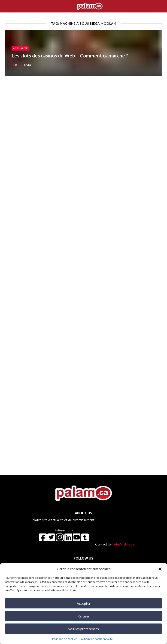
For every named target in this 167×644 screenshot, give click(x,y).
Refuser (83, 616)
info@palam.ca (124, 544)
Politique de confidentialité (96, 639)
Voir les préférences (83, 629)
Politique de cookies (65, 639)
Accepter (84, 603)
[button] (160, 569)
